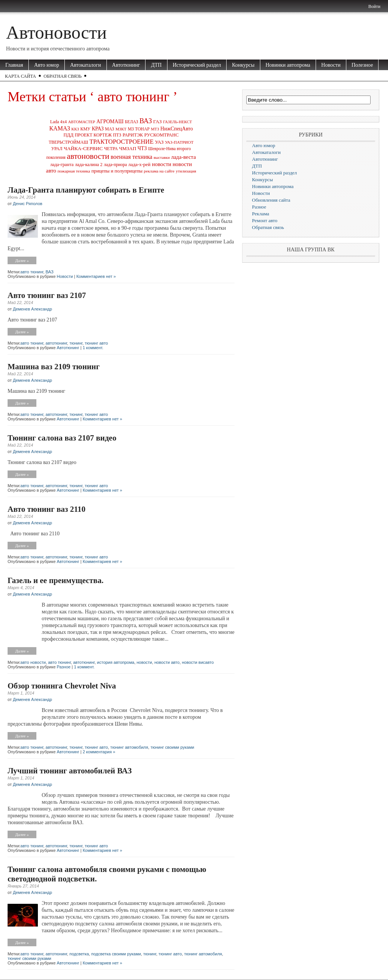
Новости (331, 65)
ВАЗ (146, 121)
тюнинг (76, 343)
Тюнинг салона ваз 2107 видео (62, 438)
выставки (162, 158)
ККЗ (75, 129)
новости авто (167, 662)
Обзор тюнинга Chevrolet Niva (62, 686)
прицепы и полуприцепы (117, 171)
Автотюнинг (126, 65)
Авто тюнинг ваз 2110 (47, 509)
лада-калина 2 (89, 165)
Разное (64, 667)
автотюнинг (56, 343)
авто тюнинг (32, 272)
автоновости (88, 156)
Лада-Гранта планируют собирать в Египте (86, 190)
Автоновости (56, 32)
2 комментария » (99, 752)
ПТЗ (117, 135)
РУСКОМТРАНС (162, 135)
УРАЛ (57, 149)
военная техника (131, 157)
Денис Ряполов (28, 204)
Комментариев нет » (96, 276)
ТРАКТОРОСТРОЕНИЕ (121, 142)
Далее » (22, 260)
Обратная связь (63, 76)
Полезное (362, 65)
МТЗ (155, 129)
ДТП (156, 65)
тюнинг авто (96, 343)
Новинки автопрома (288, 65)
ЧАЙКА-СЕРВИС (83, 148)
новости (162, 164)
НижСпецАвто (177, 129)
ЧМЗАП (128, 148)
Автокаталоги (86, 65)
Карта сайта (20, 76)
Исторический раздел (197, 65)
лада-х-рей (140, 164)
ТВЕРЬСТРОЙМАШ (68, 142)
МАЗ (110, 129)
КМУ (85, 129)
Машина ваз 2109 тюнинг (54, 367)
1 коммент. (93, 348)
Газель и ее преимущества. (56, 580)
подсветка (79, 954)
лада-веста (183, 157)
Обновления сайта (271, 200)
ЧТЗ (142, 148)
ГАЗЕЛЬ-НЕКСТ (177, 122)
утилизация (186, 171)
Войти (374, 6)
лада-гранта (62, 165)
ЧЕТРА (111, 149)
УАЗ (159, 142)
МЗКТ (121, 129)
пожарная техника (74, 171)
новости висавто (198, 662)
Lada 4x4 (58, 122)
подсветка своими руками (116, 954)
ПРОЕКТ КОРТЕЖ (93, 135)
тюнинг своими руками (172, 747)
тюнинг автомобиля (129, 747)
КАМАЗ (60, 128)
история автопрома (116, 662)
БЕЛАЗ (132, 122)
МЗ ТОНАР (138, 129)
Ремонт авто (265, 220)
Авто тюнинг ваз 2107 (47, 295)
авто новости (33, 662)
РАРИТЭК (133, 135)
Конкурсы (243, 65)
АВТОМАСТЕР (82, 122)
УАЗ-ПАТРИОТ (179, 142)
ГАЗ (157, 122)
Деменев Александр (32, 309)
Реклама (260, 214)
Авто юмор (47, 65)
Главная (14, 65)
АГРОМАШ (110, 122)
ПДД (68, 135)
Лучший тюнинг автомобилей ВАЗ (70, 771)
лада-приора (115, 165)
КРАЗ (98, 129)
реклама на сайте (159, 171)
